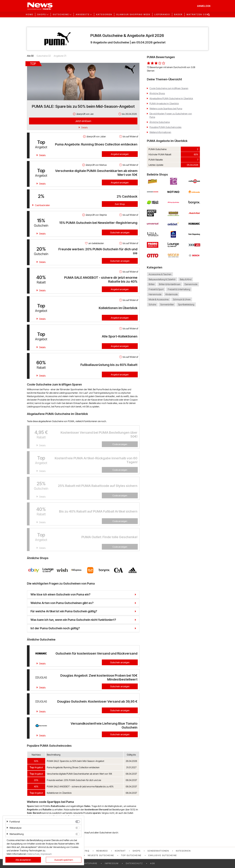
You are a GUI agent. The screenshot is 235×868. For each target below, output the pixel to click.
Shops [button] (42, 15)
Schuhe (152, 304)
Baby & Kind (186, 279)
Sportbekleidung (186, 304)
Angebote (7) (60, 56)
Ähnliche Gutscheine (160, 122)
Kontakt (120, 851)
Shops (137, 851)
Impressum (112, 863)
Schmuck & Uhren (182, 299)
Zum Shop (120, 204)
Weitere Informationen (160, 132)
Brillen (152, 284)
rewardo (102, 851)
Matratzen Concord (201, 15)
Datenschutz (134, 863)
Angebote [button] (83, 15)
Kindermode (172, 294)
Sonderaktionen (158, 851)
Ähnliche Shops (157, 93)
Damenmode (191, 284)
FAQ (87, 851)
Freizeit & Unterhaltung (179, 289)
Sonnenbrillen (167, 304)
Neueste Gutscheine (101, 855)
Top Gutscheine (131, 855)
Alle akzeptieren (23, 860)
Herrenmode (155, 294)
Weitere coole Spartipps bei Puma (166, 109)
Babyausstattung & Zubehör (162, 279)
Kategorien (104, 15)
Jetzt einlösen (83, 121)
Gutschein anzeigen (120, 232)
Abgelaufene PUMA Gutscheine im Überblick (171, 98)
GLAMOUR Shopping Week (133, 15)
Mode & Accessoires (159, 299)
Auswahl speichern (64, 860)
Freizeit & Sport (156, 289)
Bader (178, 15)
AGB (153, 863)
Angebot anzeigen (120, 154)
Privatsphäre (89, 863)
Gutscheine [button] (61, 15)
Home (29, 15)
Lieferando (162, 15)
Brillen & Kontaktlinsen (170, 284)
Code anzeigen (120, 444)
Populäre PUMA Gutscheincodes (165, 127)
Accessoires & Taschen (160, 274)
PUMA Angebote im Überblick (164, 103)
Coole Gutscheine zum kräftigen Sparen (169, 88)
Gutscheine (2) (44, 56)
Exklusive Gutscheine (163, 855)
